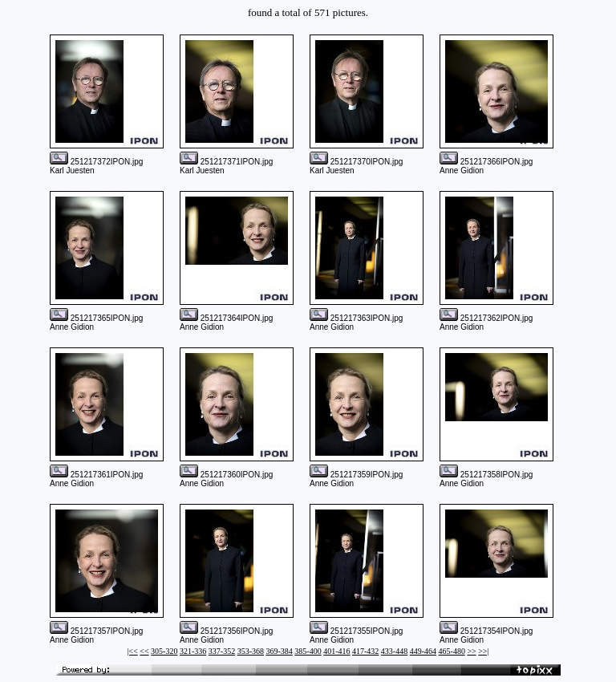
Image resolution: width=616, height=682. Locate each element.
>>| (483, 651)
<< (144, 651)
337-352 (222, 651)
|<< (133, 651)
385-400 (308, 651)
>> (471, 651)
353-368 (251, 651)
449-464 (423, 651)
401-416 (336, 651)
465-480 (452, 651)
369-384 (279, 651)
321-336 (193, 651)
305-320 (164, 651)
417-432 (365, 651)
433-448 (394, 651)
